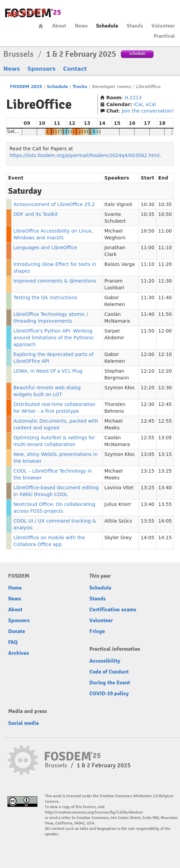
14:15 (165, 538)
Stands (135, 26)
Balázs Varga (120, 264)
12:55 (165, 421)
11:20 (165, 264)
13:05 (165, 438)
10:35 (165, 204)
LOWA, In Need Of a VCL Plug (48, 371)
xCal (151, 104)
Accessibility (105, 661)
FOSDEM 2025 (26, 87)
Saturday (17, 131)
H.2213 (133, 98)
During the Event (110, 683)
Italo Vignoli (118, 204)
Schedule (107, 26)
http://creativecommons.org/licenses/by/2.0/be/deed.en (94, 812)
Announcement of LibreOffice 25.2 (54, 204)
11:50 (165, 314)
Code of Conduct (109, 672)
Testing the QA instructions (45, 297)
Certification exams (113, 610)
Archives (19, 653)
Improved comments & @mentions (55, 281)
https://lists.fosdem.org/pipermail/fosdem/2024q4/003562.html (85, 155)
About (59, 26)
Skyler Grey (118, 538)
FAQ (13, 642)
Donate (17, 631)
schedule (137, 54)
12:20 (165, 371)
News (81, 26)
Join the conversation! (148, 111)
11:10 (165, 248)
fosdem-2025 (33, 13)
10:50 (165, 214)
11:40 (165, 297)
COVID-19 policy (109, 694)
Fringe (97, 631)
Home (41, 26)
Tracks (80, 87)
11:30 (165, 281)
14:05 (165, 521)
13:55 (165, 504)
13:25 (165, 471)
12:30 (165, 388)
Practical (164, 36)
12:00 (165, 331)
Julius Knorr (118, 504)
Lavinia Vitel (119, 488)
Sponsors (42, 69)
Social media (23, 723)
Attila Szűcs (118, 521)
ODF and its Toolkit (35, 214)
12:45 (165, 404)
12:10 (165, 354)
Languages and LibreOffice (45, 248)
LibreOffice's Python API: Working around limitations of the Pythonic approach (53, 338)
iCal (138, 104)
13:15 (165, 454)
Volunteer (163, 26)
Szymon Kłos (119, 388)
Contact (75, 69)
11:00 (165, 231)
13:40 (165, 488)
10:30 (147, 204)
